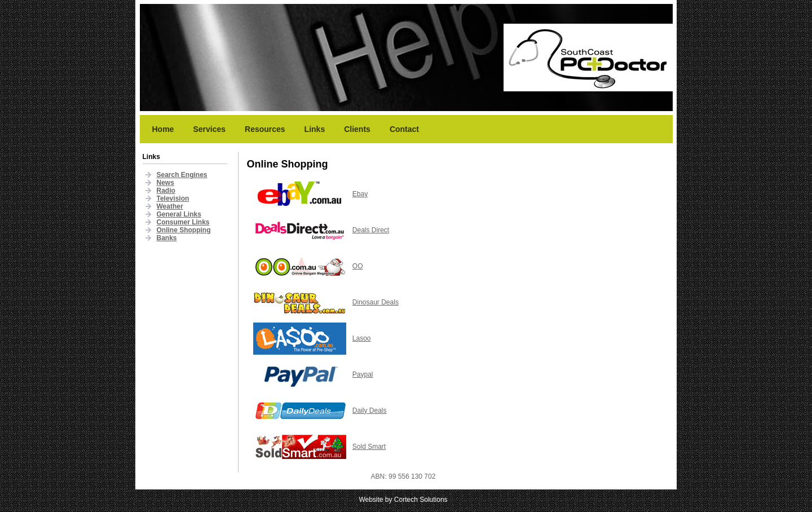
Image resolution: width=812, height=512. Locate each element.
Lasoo (362, 338)
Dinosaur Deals (376, 302)
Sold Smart (369, 447)
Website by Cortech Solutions (403, 500)
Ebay (360, 194)
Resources (265, 129)
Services (209, 129)
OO (358, 266)
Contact (404, 129)
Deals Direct (371, 230)
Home (163, 129)
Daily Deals (370, 411)
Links (315, 129)
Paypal (363, 374)
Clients (357, 129)
